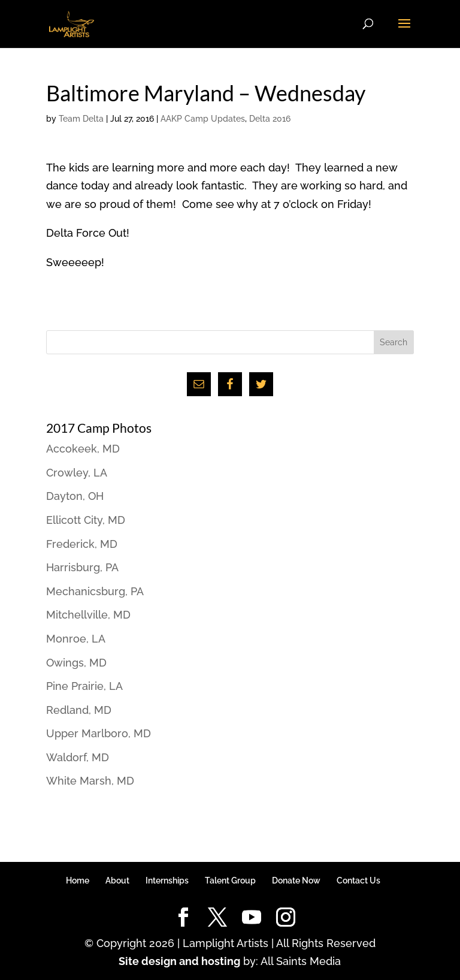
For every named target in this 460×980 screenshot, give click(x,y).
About (117, 881)
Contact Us (358, 881)
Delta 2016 (270, 119)
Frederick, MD (82, 544)
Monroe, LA (76, 639)
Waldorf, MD (78, 757)
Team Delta (81, 119)
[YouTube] (252, 918)
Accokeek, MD (83, 449)
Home (78, 881)
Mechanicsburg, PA (95, 591)
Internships (167, 881)
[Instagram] (286, 918)
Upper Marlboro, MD (99, 733)
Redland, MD (79, 710)
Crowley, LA (77, 473)
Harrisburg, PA (82, 567)
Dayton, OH (75, 496)
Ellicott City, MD (86, 520)
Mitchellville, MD (88, 615)
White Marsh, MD (90, 781)
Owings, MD (76, 663)
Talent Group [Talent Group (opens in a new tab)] (230, 881)
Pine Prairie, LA (84, 686)
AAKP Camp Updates (203, 119)
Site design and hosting (179, 961)
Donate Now (296, 881)
